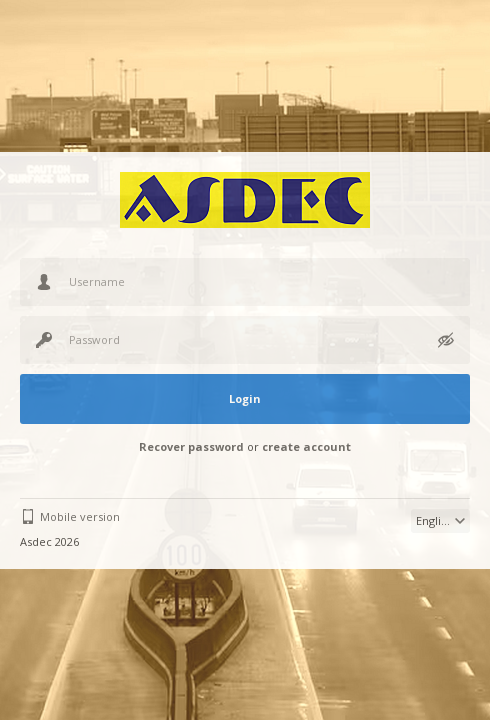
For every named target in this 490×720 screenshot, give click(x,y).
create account (306, 446)
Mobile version (80, 516)
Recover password (191, 446)
